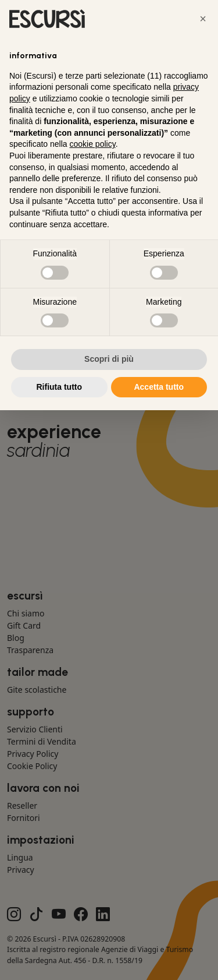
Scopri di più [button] (109, 359)
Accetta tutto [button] (159, 387)
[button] (203, 19)
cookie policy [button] (93, 144)
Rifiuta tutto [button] (59, 387)
